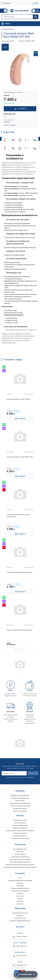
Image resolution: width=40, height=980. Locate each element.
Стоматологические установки (20, 806)
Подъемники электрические (20, 838)
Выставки (20, 916)
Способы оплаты (20, 854)
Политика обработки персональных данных (20, 865)
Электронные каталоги (20, 913)
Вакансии (20, 883)
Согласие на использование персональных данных (20, 867)
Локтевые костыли (20, 820)
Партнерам (20, 886)
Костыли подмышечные (20, 825)
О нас (20, 878)
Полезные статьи (20, 918)
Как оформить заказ (20, 849)
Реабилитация (20, 801)
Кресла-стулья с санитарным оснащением (20, 831)
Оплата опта (20, 896)
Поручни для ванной (20, 833)
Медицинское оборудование (20, 795)
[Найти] (36, 17)
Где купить (20, 901)
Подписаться (33, 773)
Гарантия (20, 899)
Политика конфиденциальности (20, 862)
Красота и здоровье (20, 811)
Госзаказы (20, 893)
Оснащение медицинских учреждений (20, 880)
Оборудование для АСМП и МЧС (20, 803)
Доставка (20, 852)
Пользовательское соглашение (20, 859)
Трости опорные (20, 823)
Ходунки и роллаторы (20, 828)
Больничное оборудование (20, 798)
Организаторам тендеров (20, 891)
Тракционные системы (20, 809)
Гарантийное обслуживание (20, 857)
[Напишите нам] (26, 974)
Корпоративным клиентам (20, 888)
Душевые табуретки (20, 836)
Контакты (20, 904)
